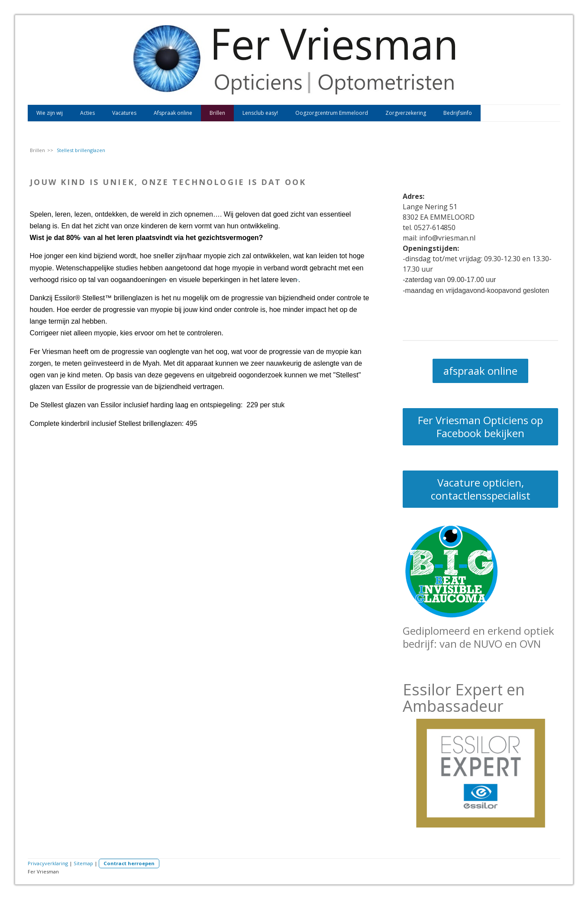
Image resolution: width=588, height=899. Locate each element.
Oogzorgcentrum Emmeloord (332, 113)
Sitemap (83, 863)
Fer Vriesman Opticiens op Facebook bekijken (480, 427)
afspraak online (480, 371)
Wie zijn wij (50, 113)
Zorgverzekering (406, 113)
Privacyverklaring (48, 863)
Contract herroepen (129, 863)
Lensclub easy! (260, 113)
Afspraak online (173, 113)
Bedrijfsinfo (458, 113)
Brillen (217, 113)
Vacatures (124, 113)
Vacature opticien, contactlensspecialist (481, 489)
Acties (87, 113)
